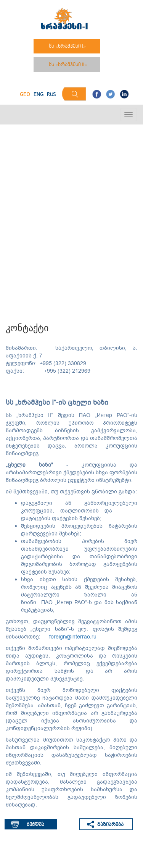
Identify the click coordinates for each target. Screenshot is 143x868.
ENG (39, 95)
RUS (51, 95)
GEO (25, 95)
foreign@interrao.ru (73, 637)
